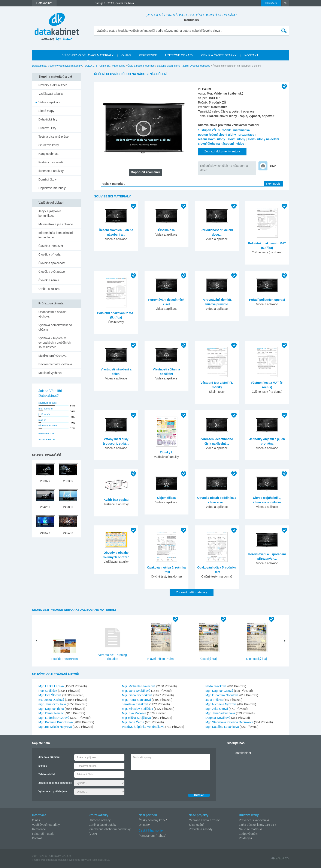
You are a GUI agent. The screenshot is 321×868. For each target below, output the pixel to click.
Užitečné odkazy (100, 820)
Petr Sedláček (48, 691)
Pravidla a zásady (201, 829)
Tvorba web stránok (43, 860)
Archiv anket (45, 439)
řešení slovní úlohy (212, 139)
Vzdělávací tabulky (51, 94)
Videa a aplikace (49, 102)
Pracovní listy (47, 128)
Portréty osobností (51, 162)
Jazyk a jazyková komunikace (50, 213)
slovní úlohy (236, 139)
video (240, 144)
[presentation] (163, 781)
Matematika (119, 66)
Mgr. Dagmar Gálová (220, 691)
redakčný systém (67, 860)
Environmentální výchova (55, 364)
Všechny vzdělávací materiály (65, 66)
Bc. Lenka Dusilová (52, 700)
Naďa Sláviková (216, 686)
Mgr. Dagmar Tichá (52, 709)
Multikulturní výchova (53, 356)
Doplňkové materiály (52, 188)
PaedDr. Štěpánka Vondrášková (144, 727)
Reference (39, 829)
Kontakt (37, 838)
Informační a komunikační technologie (56, 235)
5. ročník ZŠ (103, 66)
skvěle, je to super (48, 403)
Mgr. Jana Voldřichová (221, 713)
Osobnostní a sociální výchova (53, 314)
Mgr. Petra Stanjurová (137, 700)
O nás (36, 820)
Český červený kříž (151, 820)
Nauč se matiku (249, 829)
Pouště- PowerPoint (65, 659)
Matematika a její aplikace (56, 224)
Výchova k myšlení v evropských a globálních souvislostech (55, 343)
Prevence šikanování (253, 820)
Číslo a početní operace (141, 66)
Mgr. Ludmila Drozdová (54, 718)
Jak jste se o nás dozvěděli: (55, 783)
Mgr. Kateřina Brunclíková (56, 722)
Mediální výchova (50, 373)
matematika (241, 130)
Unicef (143, 825)
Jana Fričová (215, 700)
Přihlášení (271, 3)
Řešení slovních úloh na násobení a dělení (224, 168)
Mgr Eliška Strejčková (137, 718)
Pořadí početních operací (267, 300)
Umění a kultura (49, 289)
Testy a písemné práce (54, 137)
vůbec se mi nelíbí (48, 426)
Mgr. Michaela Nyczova (222, 704)
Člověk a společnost (52, 263)
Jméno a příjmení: (50, 757)
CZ (286, 3)
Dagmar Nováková (218, 718)
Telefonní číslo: (48, 774)
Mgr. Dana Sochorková (138, 695)
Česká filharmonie (151, 830)
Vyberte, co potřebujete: (53, 791)
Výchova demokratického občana (55, 327)
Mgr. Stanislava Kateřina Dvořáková (230, 722)
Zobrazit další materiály (192, 592)
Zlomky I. (166, 452)
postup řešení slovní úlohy (217, 135)
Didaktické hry (48, 119)
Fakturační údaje (43, 834)
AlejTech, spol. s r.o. (99, 860)
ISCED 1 (89, 66)
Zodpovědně (247, 834)
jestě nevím (45, 414)
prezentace (246, 135)
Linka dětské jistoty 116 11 (257, 825)
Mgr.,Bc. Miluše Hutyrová (56, 727)
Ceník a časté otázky (103, 825)
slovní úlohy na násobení (216, 144)
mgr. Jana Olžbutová (53, 704)
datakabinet (243, 753)
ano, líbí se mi (46, 409)
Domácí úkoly (48, 179)
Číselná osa (166, 230)
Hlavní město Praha (160, 659)
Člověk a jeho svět (51, 246)
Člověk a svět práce (52, 272)
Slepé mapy (46, 111)
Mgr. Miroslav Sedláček (138, 709)
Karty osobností (49, 154)
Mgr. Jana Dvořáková (137, 691)
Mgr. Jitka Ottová (217, 709)
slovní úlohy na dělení (263, 139)
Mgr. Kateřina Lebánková (223, 727)
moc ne (42, 420)
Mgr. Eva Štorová (50, 695)
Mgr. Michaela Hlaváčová (139, 686)
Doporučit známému (145, 172)
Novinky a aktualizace (53, 85)
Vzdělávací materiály (46, 825)
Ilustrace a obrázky (51, 171)
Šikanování (196, 825)
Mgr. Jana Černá (134, 722)
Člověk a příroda (50, 254)
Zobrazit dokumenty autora (222, 151)
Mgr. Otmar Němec (52, 713)
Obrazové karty (49, 145)
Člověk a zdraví (49, 280)
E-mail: (43, 766)
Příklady (244, 838)
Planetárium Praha (151, 836)
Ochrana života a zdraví (205, 820)
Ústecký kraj (208, 659)
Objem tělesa (166, 498)
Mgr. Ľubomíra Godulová (222, 695)
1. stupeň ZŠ (207, 130)
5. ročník (225, 130)
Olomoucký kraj (256, 659)
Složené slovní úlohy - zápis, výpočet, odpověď (184, 66)
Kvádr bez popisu (116, 500)
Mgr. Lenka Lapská (52, 686)
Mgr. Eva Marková (135, 713)
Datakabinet (39, 66)
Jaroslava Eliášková (136, 704)
